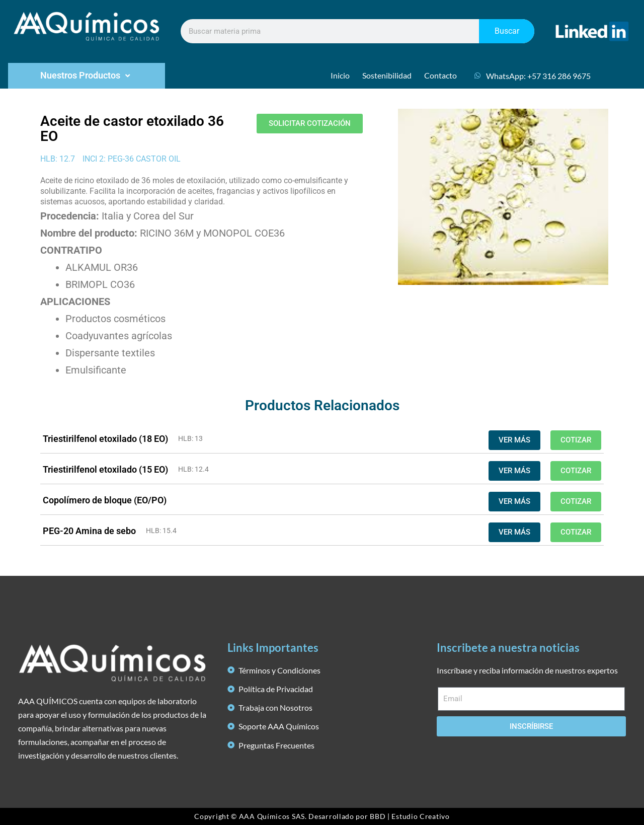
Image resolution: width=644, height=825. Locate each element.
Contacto (440, 75)
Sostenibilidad (387, 75)
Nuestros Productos (86, 76)
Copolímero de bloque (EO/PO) (105, 500)
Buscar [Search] (507, 31)
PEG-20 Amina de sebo (89, 531)
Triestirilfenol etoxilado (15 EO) (105, 469)
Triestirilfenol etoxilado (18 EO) (105, 439)
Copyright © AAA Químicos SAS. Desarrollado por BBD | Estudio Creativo (322, 816)
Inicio (340, 75)
